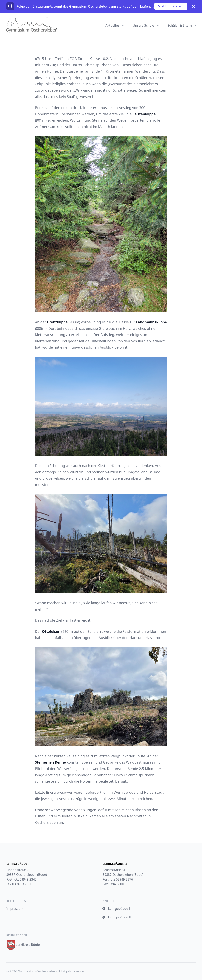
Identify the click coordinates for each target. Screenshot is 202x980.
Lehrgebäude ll (117, 917)
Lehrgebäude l (116, 909)
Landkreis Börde (23, 945)
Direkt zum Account (171, 6)
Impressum (15, 909)
